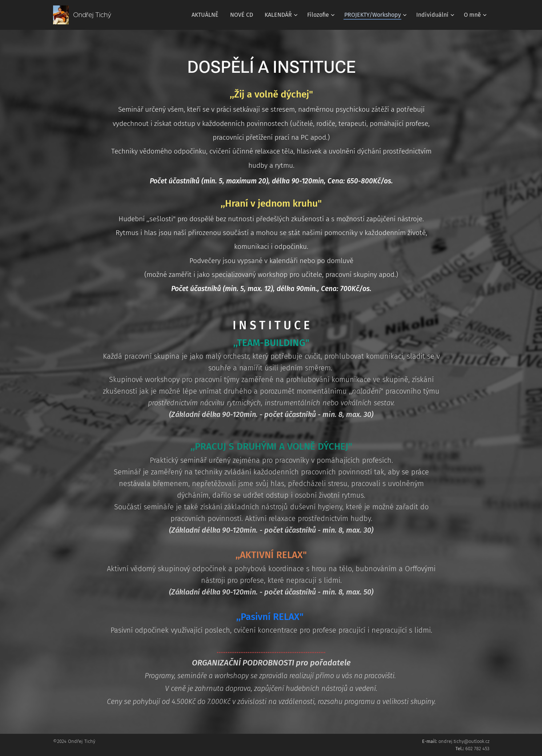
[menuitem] (207, 15)
